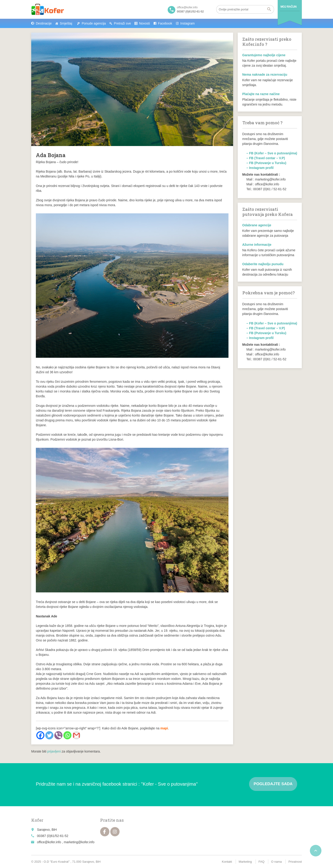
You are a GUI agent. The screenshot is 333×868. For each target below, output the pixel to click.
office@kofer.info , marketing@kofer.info (66, 842)
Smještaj (66, 23)
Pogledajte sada (273, 784)
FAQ (262, 862)
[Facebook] (40, 735)
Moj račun (288, 7)
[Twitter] (49, 735)
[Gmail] (76, 735)
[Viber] (58, 735)
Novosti (144, 23)
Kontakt (227, 862)
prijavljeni (54, 751)
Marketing (245, 862)
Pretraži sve (122, 23)
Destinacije (44, 23)
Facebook (165, 23)
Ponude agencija (94, 23)
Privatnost (295, 862)
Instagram (188, 23)
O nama (276, 862)
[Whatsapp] (67, 735)
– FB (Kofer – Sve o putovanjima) (272, 153)
